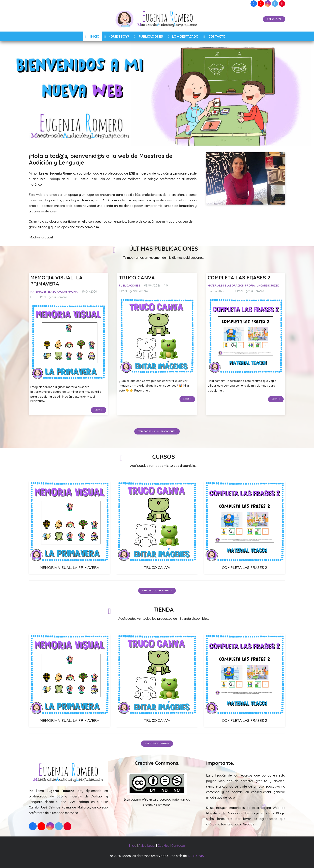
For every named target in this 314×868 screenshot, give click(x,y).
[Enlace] (157, 19)
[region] (157, 94)
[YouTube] (261, 4)
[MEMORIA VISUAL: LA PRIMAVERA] (68, 342)
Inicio (133, 846)
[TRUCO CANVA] (157, 336)
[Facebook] (254, 4)
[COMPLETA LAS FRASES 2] (246, 336)
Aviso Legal (147, 846)
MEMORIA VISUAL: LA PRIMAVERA (57, 280)
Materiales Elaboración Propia (54, 292)
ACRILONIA (196, 856)
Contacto (178, 846)
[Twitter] (275, 4)
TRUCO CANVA (137, 277)
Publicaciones (130, 286)
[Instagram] (268, 4)
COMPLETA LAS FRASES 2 (239, 277)
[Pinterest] (282, 4)
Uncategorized (268, 286)
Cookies (163, 846)
